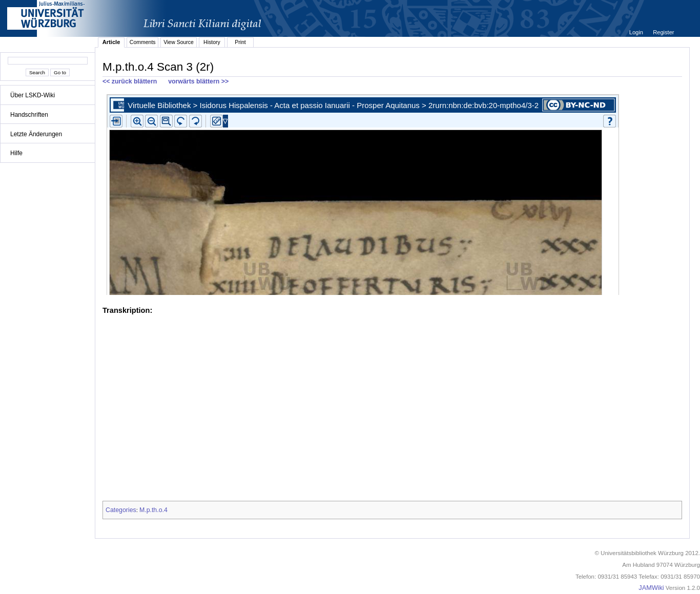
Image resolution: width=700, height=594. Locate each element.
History (212, 42)
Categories (121, 510)
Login (637, 32)
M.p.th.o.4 (153, 510)
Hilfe (16, 153)
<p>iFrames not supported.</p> (392, 193)
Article (111, 42)
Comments (143, 42)
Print (240, 42)
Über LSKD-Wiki (33, 95)
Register (663, 32)
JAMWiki (651, 588)
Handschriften (29, 115)
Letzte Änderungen (36, 134)
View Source (179, 42)
